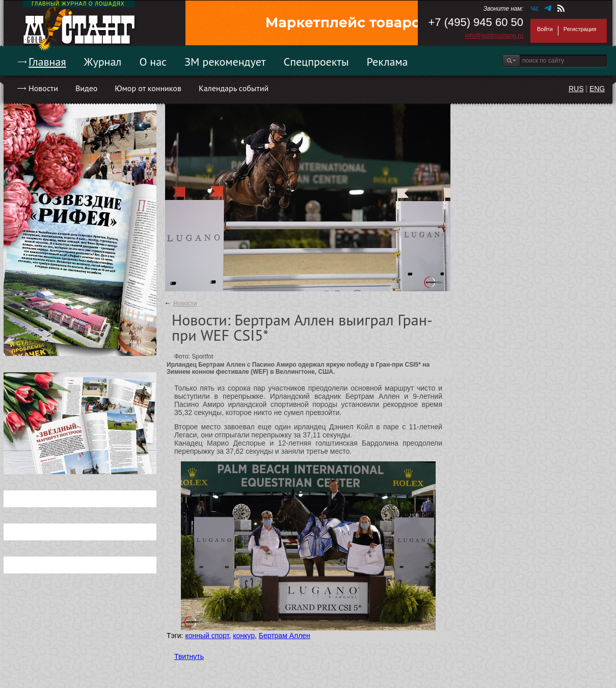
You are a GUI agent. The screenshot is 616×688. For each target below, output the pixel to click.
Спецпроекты (316, 62)
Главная (47, 62)
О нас (153, 62)
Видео (86, 88)
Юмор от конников (148, 88)
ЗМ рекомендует (225, 62)
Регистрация (580, 29)
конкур (244, 636)
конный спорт (207, 636)
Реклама (387, 62)
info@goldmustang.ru (494, 36)
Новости (43, 88)
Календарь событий (234, 88)
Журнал (103, 62)
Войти (545, 29)
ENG (597, 89)
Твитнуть (189, 656)
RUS (576, 89)
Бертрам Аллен (285, 636)
